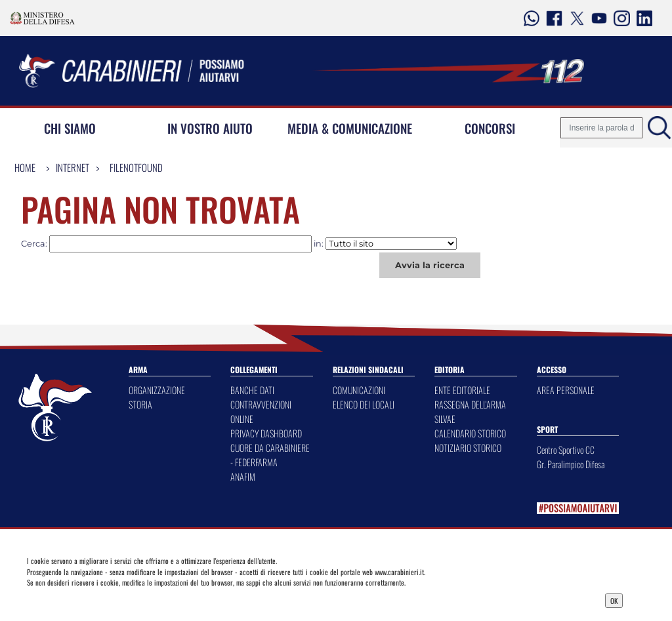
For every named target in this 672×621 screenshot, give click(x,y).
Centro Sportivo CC (566, 450)
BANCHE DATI (252, 390)
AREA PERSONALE (566, 390)
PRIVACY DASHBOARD (266, 433)
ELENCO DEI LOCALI (364, 404)
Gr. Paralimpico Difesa (571, 464)
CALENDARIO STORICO (470, 433)
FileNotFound (136, 167)
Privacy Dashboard (102, 599)
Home (25, 167)
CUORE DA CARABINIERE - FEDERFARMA (270, 455)
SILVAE (445, 419)
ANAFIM (243, 476)
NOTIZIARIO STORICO (468, 448)
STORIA (140, 404)
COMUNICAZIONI (359, 390)
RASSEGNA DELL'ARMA (470, 404)
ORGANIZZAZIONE (157, 390)
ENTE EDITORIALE (462, 390)
